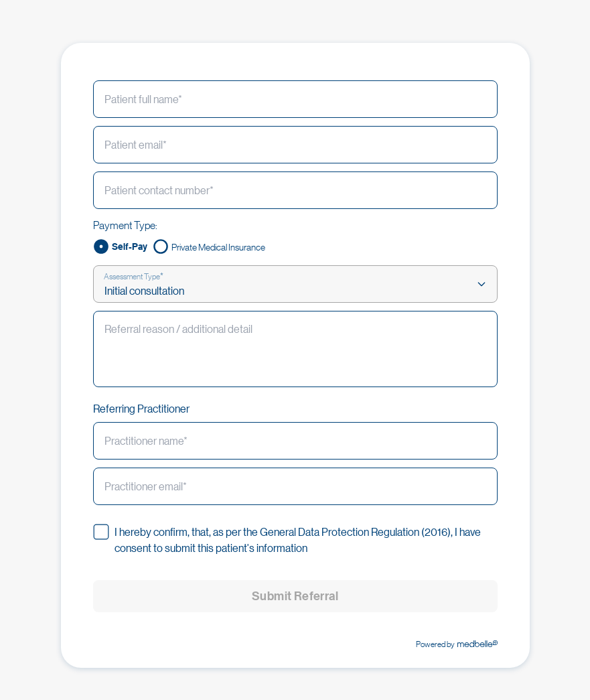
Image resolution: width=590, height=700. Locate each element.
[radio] (120, 247)
